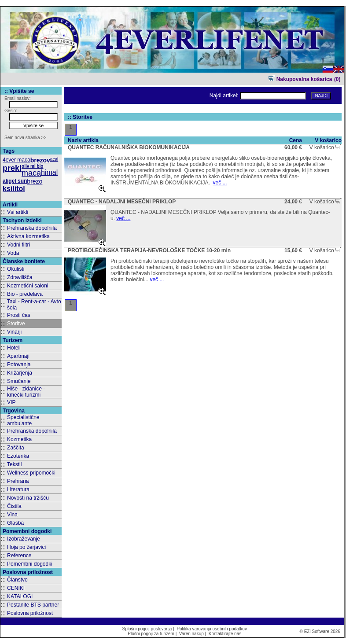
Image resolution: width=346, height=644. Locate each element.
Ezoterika (18, 456)
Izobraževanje (24, 539)
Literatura (18, 489)
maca (31, 173)
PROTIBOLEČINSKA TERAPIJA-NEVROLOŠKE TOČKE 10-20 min (149, 250)
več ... (220, 183)
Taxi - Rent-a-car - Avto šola (34, 305)
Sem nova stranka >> (25, 138)
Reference (19, 556)
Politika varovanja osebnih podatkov (212, 629)
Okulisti (16, 269)
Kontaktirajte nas (225, 634)
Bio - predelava (25, 294)
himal (49, 172)
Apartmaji (18, 356)
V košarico (325, 147)
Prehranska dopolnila (32, 228)
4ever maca (17, 160)
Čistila (14, 506)
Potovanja (19, 364)
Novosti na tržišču (28, 498)
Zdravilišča (20, 277)
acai (54, 159)
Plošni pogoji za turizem (151, 634)
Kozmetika (19, 439)
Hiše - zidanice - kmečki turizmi (26, 392)
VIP (11, 402)
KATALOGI (20, 596)
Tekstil (14, 464)
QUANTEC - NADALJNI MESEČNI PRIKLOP (122, 202)
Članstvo (17, 580)
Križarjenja (20, 373)
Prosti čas (19, 315)
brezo (35, 181)
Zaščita (16, 448)
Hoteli (14, 348)
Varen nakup (191, 634)
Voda (13, 253)
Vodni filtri (18, 245)
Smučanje (19, 381)
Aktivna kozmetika (28, 236)
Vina (12, 515)
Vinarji (14, 332)
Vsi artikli (18, 212)
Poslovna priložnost (30, 613)
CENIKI (16, 588)
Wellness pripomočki (31, 473)
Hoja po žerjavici (26, 547)
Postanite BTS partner (33, 605)
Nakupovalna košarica (300, 79)
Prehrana (18, 481)
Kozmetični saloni (28, 286)
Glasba (15, 523)
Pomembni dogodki (30, 564)
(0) (337, 79)
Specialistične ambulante (23, 420)
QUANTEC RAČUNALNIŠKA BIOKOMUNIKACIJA (129, 147)
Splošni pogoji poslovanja (147, 629)
